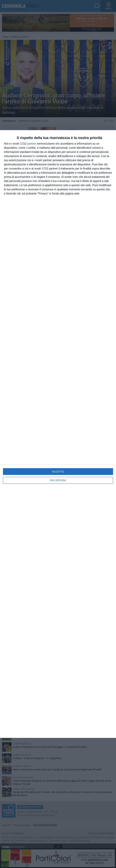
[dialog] (58, 434)
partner (32, 144)
